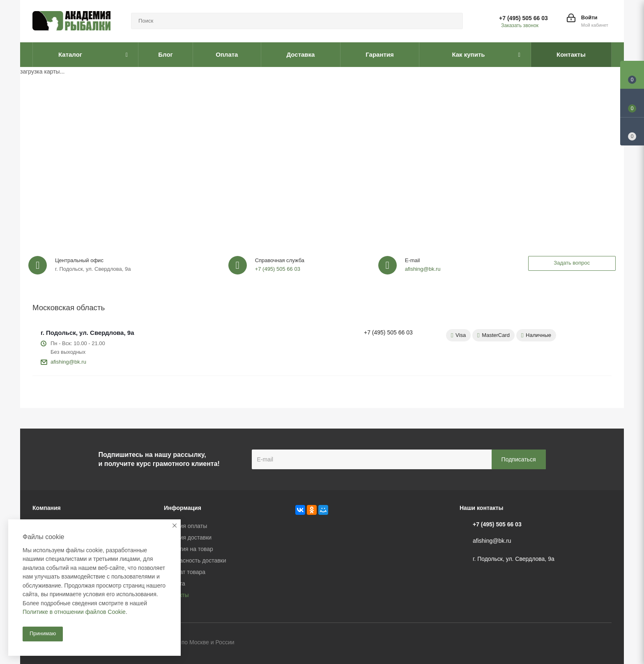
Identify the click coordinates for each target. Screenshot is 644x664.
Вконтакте (564, 643)
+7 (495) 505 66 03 (523, 18)
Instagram (605, 643)
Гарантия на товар (189, 549)
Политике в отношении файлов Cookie (74, 612)
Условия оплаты (185, 526)
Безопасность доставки (195, 560)
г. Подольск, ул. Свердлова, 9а (87, 333)
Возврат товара (185, 572)
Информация (183, 508)
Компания (47, 508)
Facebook (585, 643)
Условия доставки (188, 537)
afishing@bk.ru (423, 269)
